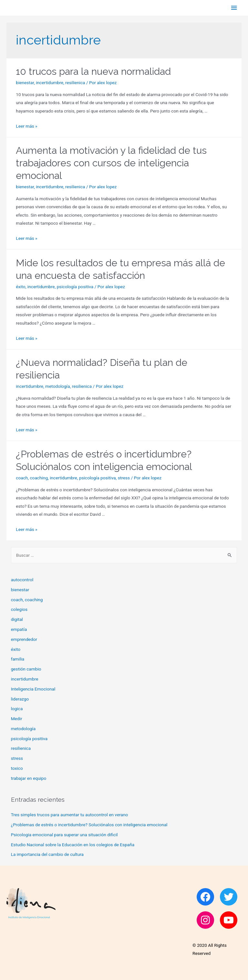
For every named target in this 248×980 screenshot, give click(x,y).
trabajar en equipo (29, 778)
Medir (17, 719)
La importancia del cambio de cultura (47, 854)
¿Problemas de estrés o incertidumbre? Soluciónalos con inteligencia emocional (89, 825)
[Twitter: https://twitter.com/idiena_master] (229, 897)
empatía (19, 629)
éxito (21, 287)
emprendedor (24, 639)
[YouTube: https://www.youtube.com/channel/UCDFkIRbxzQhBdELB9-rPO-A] (229, 920)
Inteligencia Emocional (33, 689)
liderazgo (20, 699)
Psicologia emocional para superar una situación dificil (64, 835)
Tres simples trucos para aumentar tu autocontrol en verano (70, 815)
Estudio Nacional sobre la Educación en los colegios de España (73, 845)
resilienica (75, 83)
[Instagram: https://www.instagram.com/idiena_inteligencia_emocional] (205, 920)
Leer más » (26, 126)
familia (18, 659)
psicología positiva (75, 287)
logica (17, 709)
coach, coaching (32, 478)
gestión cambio (26, 669)
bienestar (25, 83)
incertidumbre (50, 83)
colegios (19, 609)
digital (17, 619)
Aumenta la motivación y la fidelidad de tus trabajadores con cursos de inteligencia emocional (111, 163)
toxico (17, 768)
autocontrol (22, 580)
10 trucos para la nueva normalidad (93, 71)
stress (124, 478)
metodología (58, 386)
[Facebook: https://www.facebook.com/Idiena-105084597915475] (205, 897)
